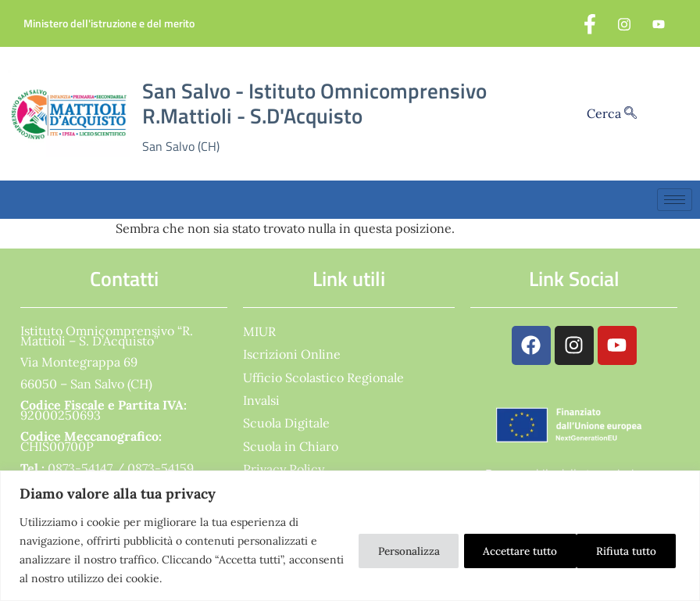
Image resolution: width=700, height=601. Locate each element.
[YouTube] (659, 23)
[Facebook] (590, 23)
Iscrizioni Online (292, 354)
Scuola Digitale (286, 423)
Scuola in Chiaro (291, 446)
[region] (350, 536)
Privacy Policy (284, 469)
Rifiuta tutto (495, 550)
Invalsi (261, 400)
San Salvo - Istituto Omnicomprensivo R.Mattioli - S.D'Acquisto (314, 104)
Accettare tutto (618, 550)
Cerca (612, 113)
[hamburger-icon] (675, 200)
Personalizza (379, 550)
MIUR (259, 331)
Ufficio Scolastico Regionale (323, 377)
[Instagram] (624, 23)
